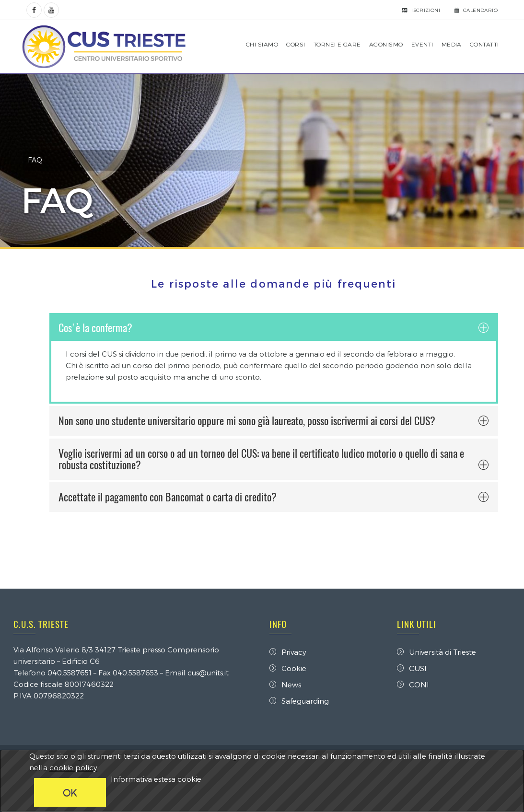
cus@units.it (211, 673)
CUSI (410, 668)
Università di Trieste (435, 652)
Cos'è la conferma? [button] (272, 328)
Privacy (288, 652)
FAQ (38, 160)
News (285, 684)
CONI (412, 684)
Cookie (288, 668)
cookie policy (73, 767)
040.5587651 (73, 673)
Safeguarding (299, 701)
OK (70, 792)
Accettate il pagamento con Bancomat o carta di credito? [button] (272, 497)
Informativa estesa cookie (156, 779)
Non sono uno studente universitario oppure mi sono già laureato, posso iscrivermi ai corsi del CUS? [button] (272, 421)
